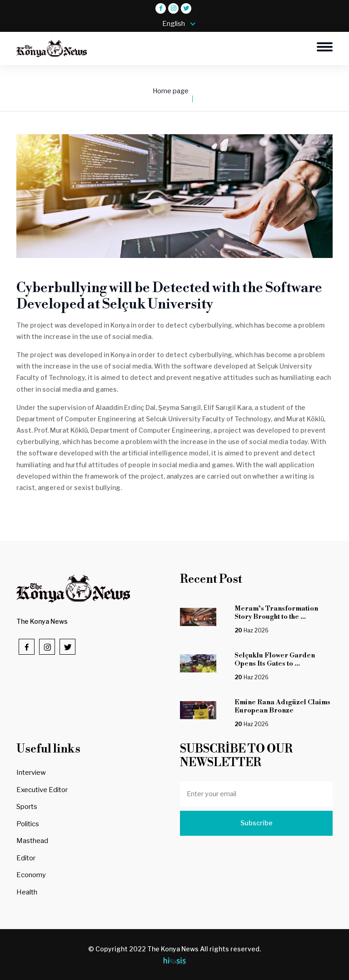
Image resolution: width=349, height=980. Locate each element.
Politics (28, 824)
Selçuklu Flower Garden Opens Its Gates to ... (275, 659)
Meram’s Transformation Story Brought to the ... (276, 613)
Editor (26, 858)
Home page (171, 91)
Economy (31, 875)
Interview (31, 773)
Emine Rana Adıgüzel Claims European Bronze (282, 706)
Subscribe (257, 823)
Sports (27, 807)
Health (27, 892)
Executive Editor (42, 790)
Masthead (32, 841)
